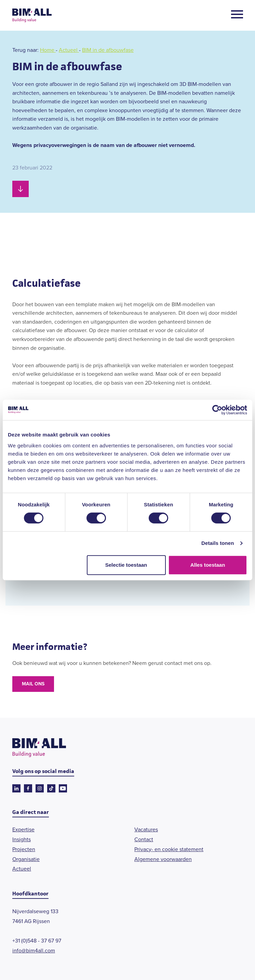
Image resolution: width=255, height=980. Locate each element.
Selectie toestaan (126, 565)
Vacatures (146, 829)
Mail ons (33, 684)
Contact (144, 839)
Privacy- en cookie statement (169, 849)
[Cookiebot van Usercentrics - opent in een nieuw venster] (217, 410)
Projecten (24, 849)
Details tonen (218, 543)
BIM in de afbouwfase (108, 50)
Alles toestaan (208, 565)
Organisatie (26, 859)
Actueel (69, 50)
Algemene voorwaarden (163, 859)
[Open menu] (237, 16)
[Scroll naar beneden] (21, 189)
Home (48, 50)
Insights (22, 839)
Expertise (23, 829)
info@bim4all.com (34, 951)
